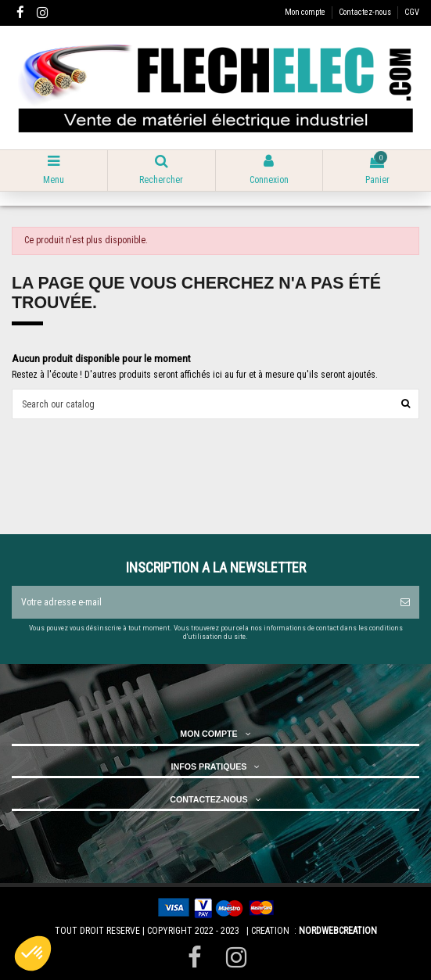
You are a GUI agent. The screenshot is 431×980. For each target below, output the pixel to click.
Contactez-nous (366, 12)
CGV (412, 12)
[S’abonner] (405, 602)
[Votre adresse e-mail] (201, 602)
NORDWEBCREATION (338, 931)
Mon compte (306, 12)
